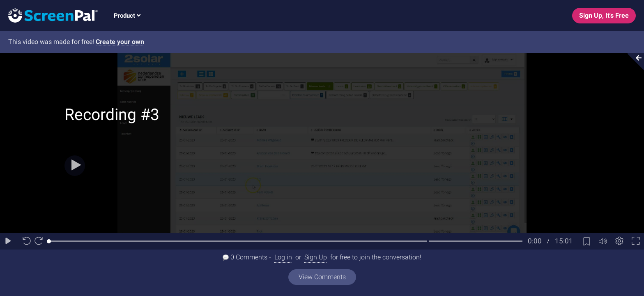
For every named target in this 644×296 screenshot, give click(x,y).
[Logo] (49, 15)
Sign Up (316, 257)
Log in (283, 257)
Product (127, 16)
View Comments (322, 277)
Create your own (120, 42)
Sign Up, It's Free (604, 15)
